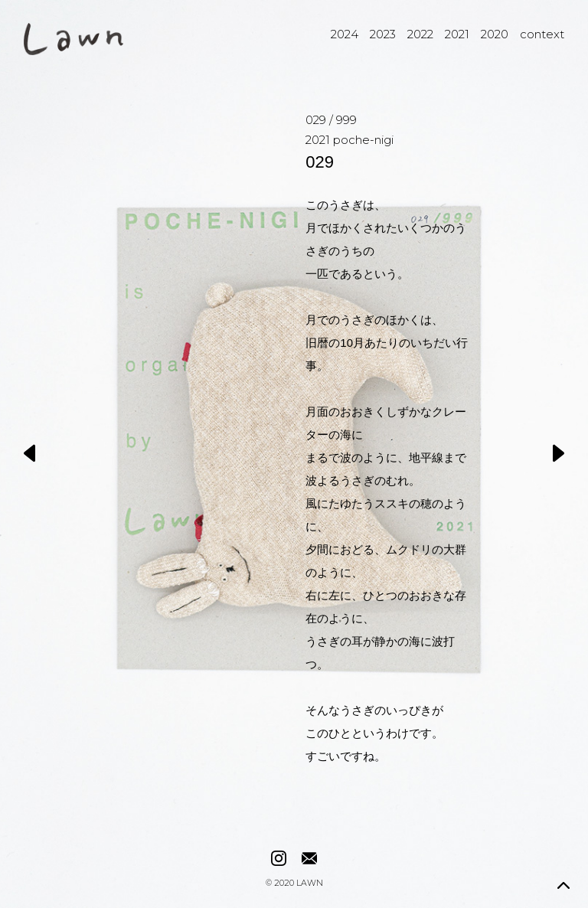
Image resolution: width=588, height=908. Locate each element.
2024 (345, 34)
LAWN (310, 884)
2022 (420, 34)
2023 (383, 34)
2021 (457, 34)
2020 (495, 34)
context (542, 34)
